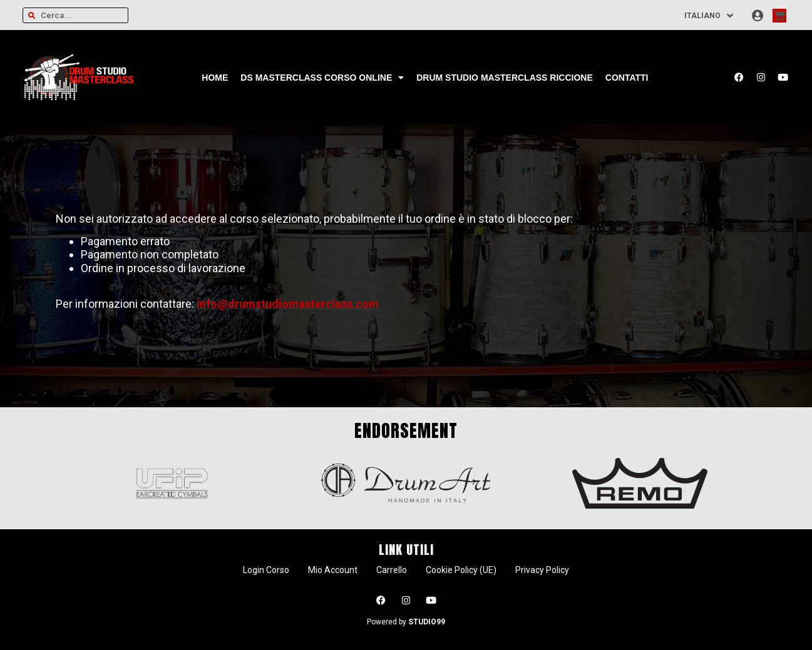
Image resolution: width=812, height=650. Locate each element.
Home (215, 78)
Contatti (627, 78)
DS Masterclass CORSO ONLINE (322, 78)
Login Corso (266, 570)
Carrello (392, 570)
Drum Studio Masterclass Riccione (505, 78)
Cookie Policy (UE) (461, 570)
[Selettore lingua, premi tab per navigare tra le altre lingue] (709, 15)
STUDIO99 (427, 622)
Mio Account (333, 570)
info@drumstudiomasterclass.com (288, 304)
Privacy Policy (542, 570)
